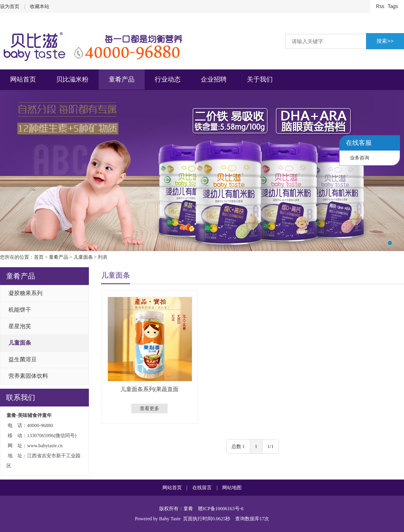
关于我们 (260, 79)
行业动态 (168, 79)
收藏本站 (40, 6)
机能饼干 (20, 310)
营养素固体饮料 (28, 376)
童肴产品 (122, 79)
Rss (380, 6)
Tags (393, 6)
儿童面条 (83, 257)
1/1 (270, 446)
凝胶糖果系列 (25, 293)
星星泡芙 (20, 326)
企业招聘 (214, 79)
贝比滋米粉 (72, 79)
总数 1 (238, 446)
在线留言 (202, 488)
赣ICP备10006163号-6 (221, 509)
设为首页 (10, 6)
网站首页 (23, 79)
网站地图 (232, 488)
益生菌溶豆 (23, 359)
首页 (39, 257)
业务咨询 (360, 158)
